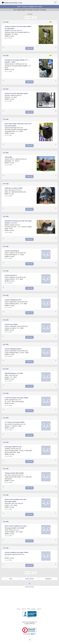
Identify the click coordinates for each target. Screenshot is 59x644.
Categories (48, 579)
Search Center (29, 579)
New (11, 579)
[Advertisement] (30, 593)
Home (18, 609)
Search (24, 609)
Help (28, 609)
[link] (29, 631)
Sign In (39, 609)
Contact (34, 609)
